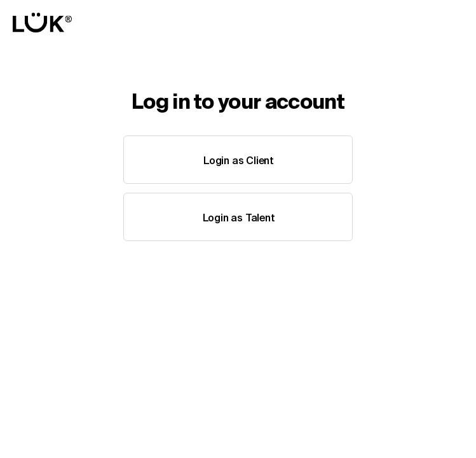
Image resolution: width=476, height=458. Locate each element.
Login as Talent (239, 218)
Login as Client (239, 160)
